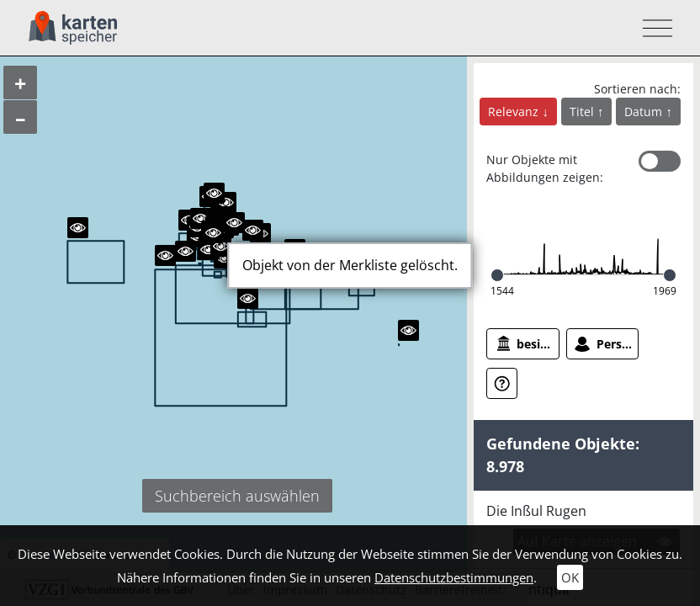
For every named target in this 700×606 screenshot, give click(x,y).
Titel (583, 112)
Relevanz (515, 112)
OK (570, 577)
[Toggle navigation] (652, 28)
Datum (645, 112)
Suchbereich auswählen (237, 496)
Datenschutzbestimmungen (454, 577)
